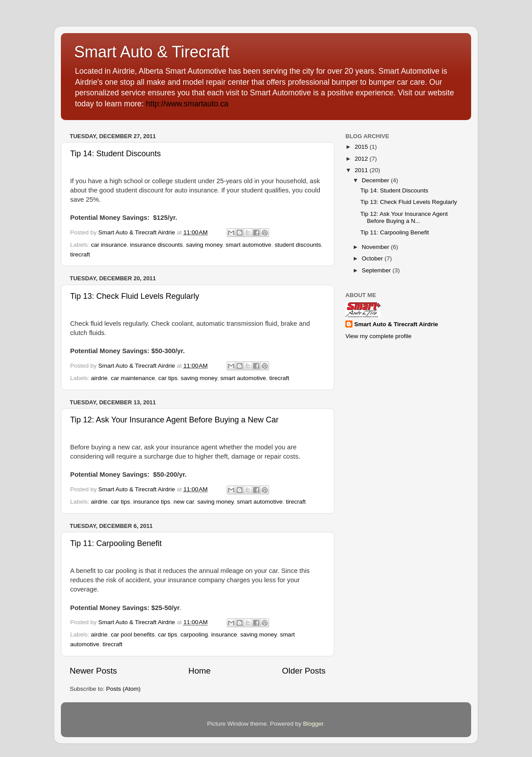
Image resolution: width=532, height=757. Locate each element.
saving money (204, 245)
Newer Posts (93, 671)
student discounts (298, 245)
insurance (224, 635)
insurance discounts (156, 245)
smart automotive (249, 245)
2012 (362, 159)
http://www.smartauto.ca (187, 104)
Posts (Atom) (124, 689)
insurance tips (152, 502)
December (376, 180)
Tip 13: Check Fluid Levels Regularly (135, 296)
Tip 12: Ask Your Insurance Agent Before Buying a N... (404, 217)
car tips (168, 378)
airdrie (99, 378)
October (373, 258)
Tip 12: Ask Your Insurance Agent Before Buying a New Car (174, 420)
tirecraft (80, 254)
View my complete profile (378, 336)
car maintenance (133, 378)
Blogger (313, 724)
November (376, 247)
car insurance (109, 245)
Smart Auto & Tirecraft (152, 52)
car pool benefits (133, 635)
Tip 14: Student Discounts (115, 154)
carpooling (194, 635)
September (377, 270)
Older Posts (304, 671)
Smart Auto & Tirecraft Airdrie (396, 324)
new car (184, 502)
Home (199, 671)
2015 (362, 147)
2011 (362, 170)
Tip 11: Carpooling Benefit (116, 543)
